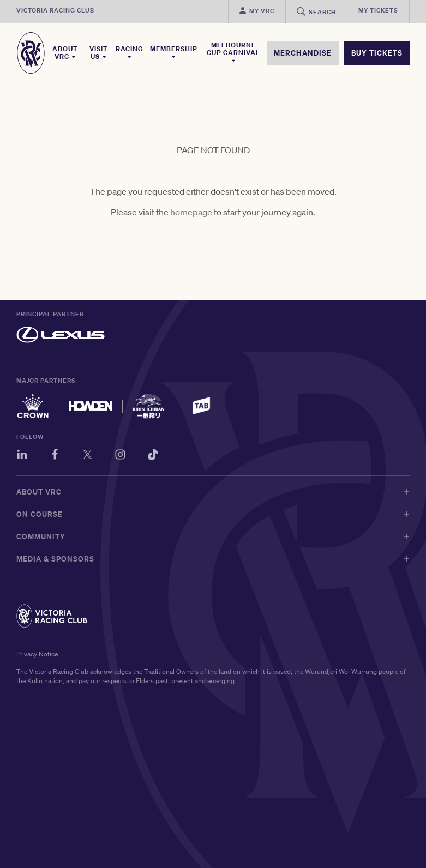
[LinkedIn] (22, 456)
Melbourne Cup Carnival (233, 52)
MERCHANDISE (303, 53)
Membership (174, 52)
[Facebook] (55, 456)
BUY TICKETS (377, 53)
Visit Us (99, 53)
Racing (130, 52)
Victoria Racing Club (55, 10)
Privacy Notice (37, 654)
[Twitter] (88, 456)
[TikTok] (153, 456)
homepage (191, 212)
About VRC (65, 53)
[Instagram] (120, 456)
